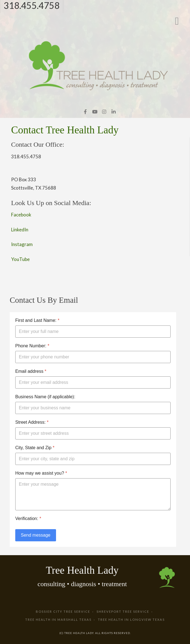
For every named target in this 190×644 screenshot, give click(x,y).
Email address (31, 371)
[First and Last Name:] (93, 332)
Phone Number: (32, 346)
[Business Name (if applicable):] (93, 408)
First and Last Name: (37, 320)
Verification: (28, 518)
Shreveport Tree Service (123, 611)
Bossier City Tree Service (63, 611)
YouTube (20, 259)
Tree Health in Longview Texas (131, 620)
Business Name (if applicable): (45, 397)
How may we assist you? (41, 473)
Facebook (21, 215)
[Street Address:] (93, 433)
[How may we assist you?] (93, 494)
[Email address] (93, 382)
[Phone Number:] (93, 357)
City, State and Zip (35, 448)
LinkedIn (20, 230)
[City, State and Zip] (93, 459)
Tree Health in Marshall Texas (58, 620)
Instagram (22, 244)
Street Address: (32, 422)
